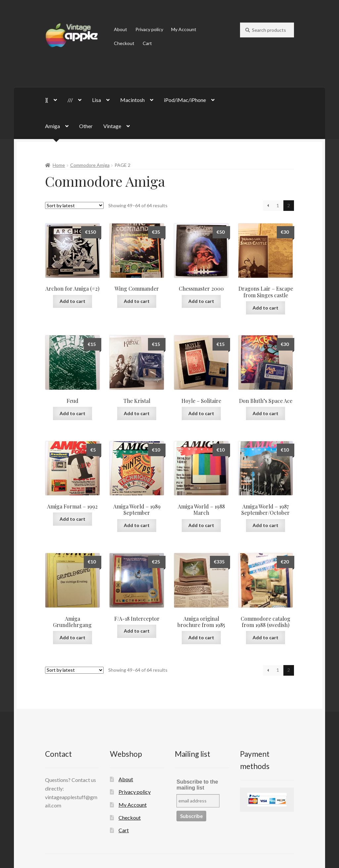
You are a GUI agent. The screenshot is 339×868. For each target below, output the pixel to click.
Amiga (52, 126)
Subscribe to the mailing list (197, 785)
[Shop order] (74, 205)
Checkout (124, 43)
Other (86, 126)
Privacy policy (149, 29)
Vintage (112, 126)
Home (59, 165)
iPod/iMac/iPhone (185, 100)
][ (47, 100)
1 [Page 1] (278, 205)
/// (70, 100)
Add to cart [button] (73, 301)
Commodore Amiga (90, 165)
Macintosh (132, 100)
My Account (184, 29)
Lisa (97, 100)
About (121, 29)
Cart (147, 43)
